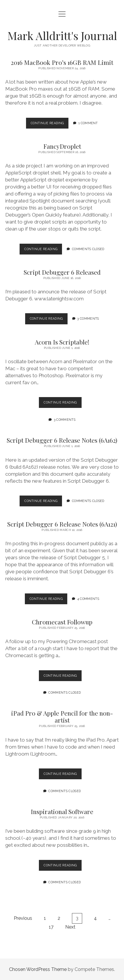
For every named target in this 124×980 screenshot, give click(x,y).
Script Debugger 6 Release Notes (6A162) (62, 440)
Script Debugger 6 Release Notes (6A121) (62, 524)
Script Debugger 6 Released (62, 272)
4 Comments (88, 599)
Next (70, 927)
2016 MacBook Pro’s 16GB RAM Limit (62, 62)
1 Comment (88, 123)
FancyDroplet (62, 146)
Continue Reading (50, 124)
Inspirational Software (62, 811)
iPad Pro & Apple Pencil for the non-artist (62, 716)
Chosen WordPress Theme (38, 969)
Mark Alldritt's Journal (62, 36)
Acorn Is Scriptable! (62, 342)
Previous (23, 918)
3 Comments (88, 318)
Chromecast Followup (62, 622)
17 (51, 927)
